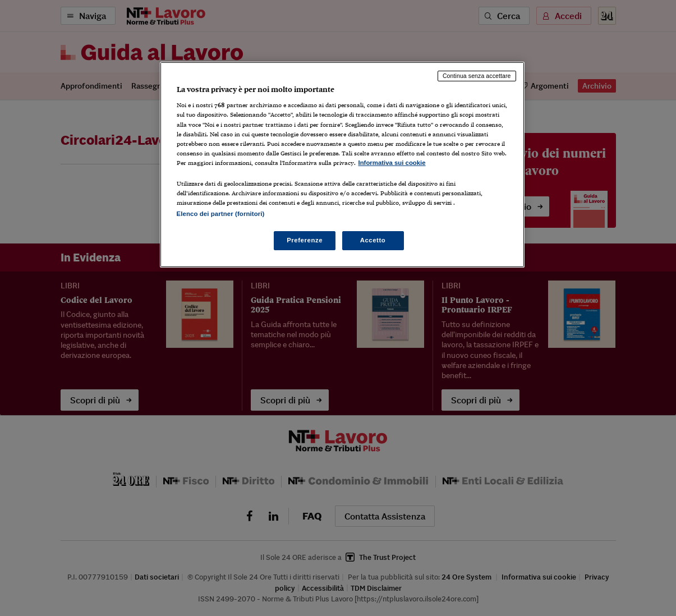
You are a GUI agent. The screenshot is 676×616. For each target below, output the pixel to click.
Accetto (373, 240)
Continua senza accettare (477, 76)
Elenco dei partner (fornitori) (221, 214)
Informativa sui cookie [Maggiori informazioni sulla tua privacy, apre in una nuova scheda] (392, 163)
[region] (342, 165)
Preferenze (305, 240)
